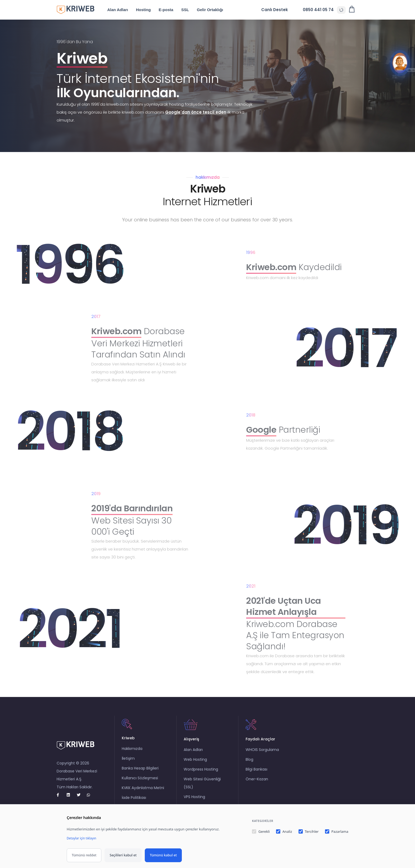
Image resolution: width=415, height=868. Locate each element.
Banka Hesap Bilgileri (141, 773)
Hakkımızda (133, 754)
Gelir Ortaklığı (215, 10)
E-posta (171, 10)
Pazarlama (337, 831)
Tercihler (309, 831)
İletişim (129, 764)
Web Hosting (196, 765)
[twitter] (81, 795)
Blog (250, 765)
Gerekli (261, 831)
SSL (190, 10)
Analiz (284, 831)
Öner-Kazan (257, 784)
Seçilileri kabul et (123, 855)
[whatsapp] (91, 795)
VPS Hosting (195, 802)
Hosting (148, 10)
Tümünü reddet (84, 855)
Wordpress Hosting (201, 775)
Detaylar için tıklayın (83, 838)
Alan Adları (122, 10)
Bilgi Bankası (257, 775)
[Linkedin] (71, 795)
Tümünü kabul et (163, 855)
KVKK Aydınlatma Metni (143, 793)
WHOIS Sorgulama (263, 755)
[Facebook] (61, 795)
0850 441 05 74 (315, 10)
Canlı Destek (276, 10)
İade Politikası (134, 803)
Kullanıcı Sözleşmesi (140, 783)
